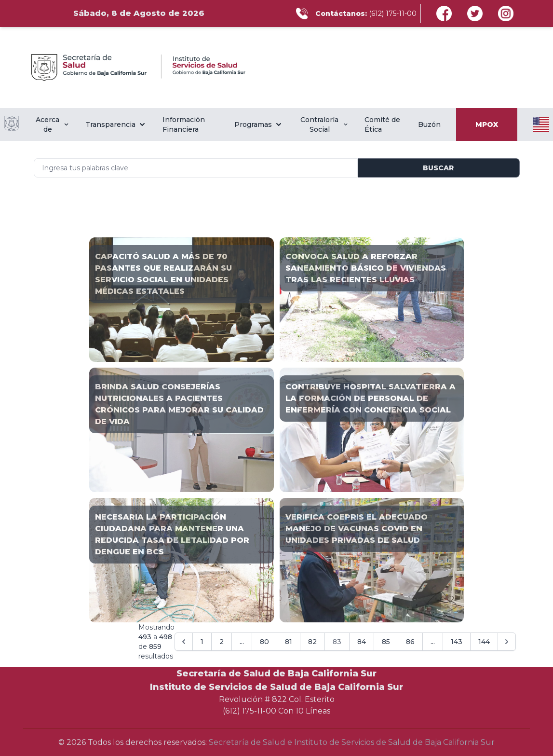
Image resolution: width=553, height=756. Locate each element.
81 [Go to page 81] (289, 642)
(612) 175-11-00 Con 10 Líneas (276, 711)
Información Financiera (184, 124)
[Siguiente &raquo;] (507, 642)
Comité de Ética (382, 124)
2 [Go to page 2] (222, 642)
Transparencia (116, 124)
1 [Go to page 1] (202, 642)
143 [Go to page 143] (457, 642)
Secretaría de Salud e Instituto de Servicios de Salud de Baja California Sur (352, 742)
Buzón (429, 124)
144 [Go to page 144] (484, 642)
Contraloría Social (324, 124)
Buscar (438, 168)
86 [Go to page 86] (410, 642)
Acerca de (53, 124)
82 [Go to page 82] (312, 642)
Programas (259, 124)
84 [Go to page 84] (362, 642)
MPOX (487, 124)
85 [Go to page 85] (386, 642)
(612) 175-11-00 (393, 14)
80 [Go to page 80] (264, 642)
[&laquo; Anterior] (184, 642)
